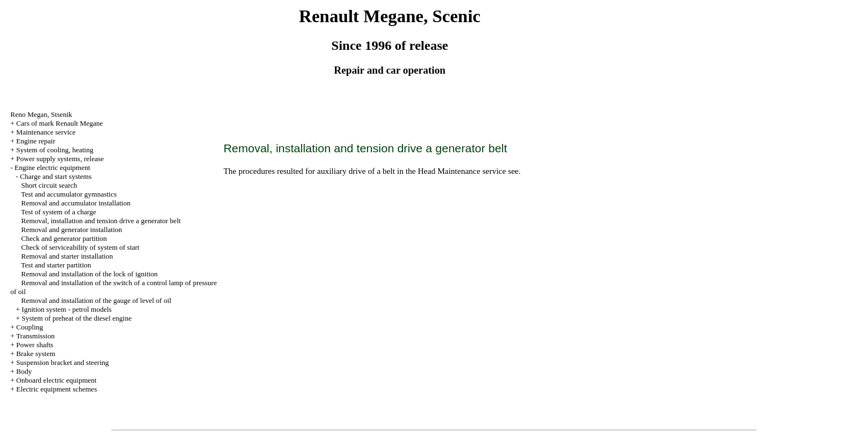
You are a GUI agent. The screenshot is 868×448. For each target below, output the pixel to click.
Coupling (29, 327)
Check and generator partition (64, 238)
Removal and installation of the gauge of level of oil (96, 300)
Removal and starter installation (67, 256)
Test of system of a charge (59, 212)
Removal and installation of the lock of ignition (89, 274)
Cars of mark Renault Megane (60, 123)
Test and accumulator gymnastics (69, 194)
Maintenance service (46, 132)
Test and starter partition (56, 265)
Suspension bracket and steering (62, 362)
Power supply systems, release (60, 159)
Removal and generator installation (71, 230)
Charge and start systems (56, 176)
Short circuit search (49, 185)
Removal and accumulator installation (76, 203)
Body (24, 371)
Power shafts (35, 345)
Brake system (35, 354)
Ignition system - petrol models (66, 309)
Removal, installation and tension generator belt (101, 221)
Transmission (35, 336)
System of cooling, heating (55, 150)
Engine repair (35, 141)
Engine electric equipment (52, 168)
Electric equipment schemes (56, 389)
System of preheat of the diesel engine (77, 318)
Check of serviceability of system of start (80, 247)
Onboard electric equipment (56, 380)
